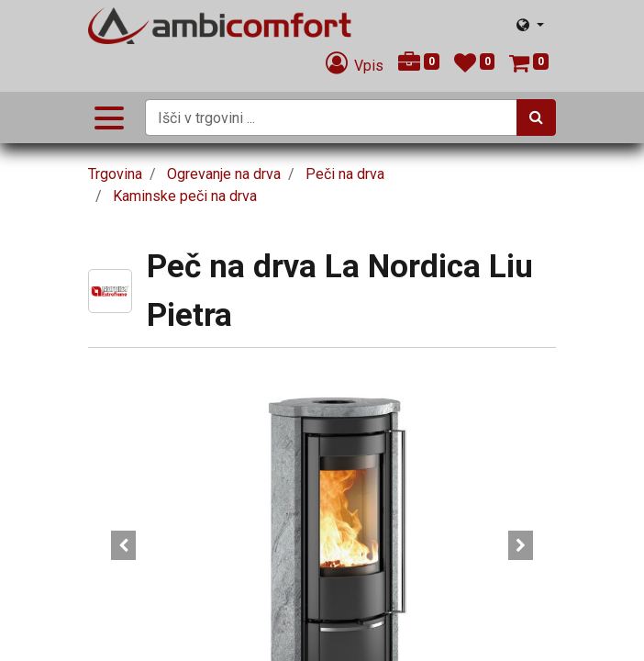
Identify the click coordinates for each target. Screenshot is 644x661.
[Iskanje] (536, 118)
